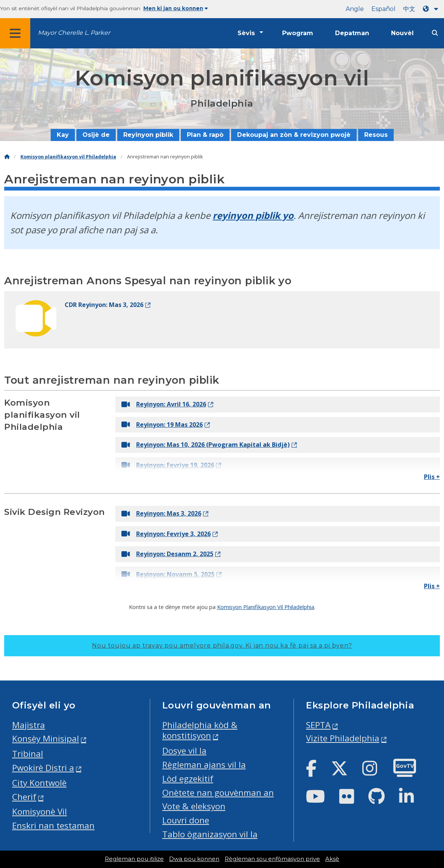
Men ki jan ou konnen (176, 8)
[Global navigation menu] (15, 33)
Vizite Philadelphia (343, 738)
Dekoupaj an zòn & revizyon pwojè (294, 135)
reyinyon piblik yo (253, 215)
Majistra (29, 725)
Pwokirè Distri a (43, 768)
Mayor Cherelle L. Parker (74, 33)
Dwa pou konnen (194, 859)
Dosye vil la (184, 751)
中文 (409, 9)
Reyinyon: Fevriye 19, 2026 (168, 465)
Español (383, 9)
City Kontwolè (39, 783)
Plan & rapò (205, 135)
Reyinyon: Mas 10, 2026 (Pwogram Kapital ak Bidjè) (206, 445)
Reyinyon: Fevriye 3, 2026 (166, 534)
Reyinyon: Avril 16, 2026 (164, 404)
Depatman (352, 33)
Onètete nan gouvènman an (218, 793)
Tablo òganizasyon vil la (210, 834)
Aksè (332, 859)
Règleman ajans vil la (204, 765)
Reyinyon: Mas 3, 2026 (161, 513)
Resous (376, 135)
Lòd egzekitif (188, 779)
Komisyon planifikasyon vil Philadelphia (68, 157)
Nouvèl (402, 33)
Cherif (24, 797)
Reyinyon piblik (148, 135)
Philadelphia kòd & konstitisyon (200, 730)
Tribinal (28, 754)
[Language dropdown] (432, 9)
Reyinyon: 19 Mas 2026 (162, 425)
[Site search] (435, 33)
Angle (355, 9)
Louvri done (186, 820)
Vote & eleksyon (194, 806)
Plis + (432, 477)
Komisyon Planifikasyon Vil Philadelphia (266, 607)
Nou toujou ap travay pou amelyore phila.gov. (222, 646)
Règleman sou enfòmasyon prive (272, 859)
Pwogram (298, 33)
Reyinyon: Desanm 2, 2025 (167, 554)
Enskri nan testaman (53, 825)
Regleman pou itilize (134, 859)
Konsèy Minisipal (46, 739)
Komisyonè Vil (40, 811)
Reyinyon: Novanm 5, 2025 (168, 574)
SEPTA (318, 725)
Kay (63, 135)
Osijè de (96, 135)
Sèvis (246, 33)
